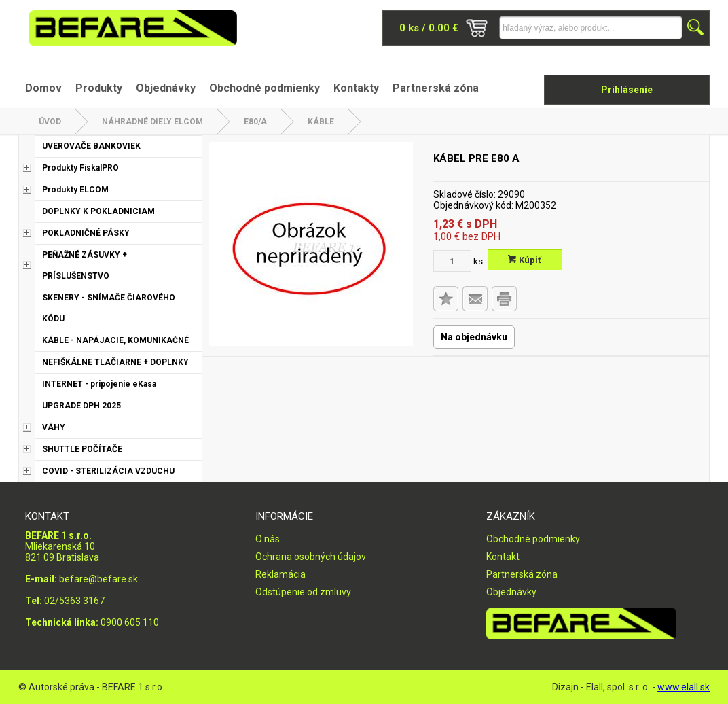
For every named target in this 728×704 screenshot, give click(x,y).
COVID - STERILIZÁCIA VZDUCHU (108, 471)
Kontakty (356, 88)
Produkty (99, 88)
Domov (43, 88)
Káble (321, 122)
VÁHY (54, 427)
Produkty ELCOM (75, 190)
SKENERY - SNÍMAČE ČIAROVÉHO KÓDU (109, 308)
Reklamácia (280, 574)
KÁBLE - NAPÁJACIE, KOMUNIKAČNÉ (115, 340)
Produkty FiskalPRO (80, 168)
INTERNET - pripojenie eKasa (99, 384)
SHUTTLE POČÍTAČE (82, 449)
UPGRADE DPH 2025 (81, 406)
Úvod (50, 122)
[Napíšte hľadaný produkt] (591, 28)
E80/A (255, 122)
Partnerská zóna (436, 88)
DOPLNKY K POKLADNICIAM (98, 211)
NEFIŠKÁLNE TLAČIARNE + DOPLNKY (115, 362)
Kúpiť (525, 260)
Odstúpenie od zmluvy (303, 592)
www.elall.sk (684, 687)
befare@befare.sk (98, 579)
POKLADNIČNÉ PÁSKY (86, 233)
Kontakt (503, 557)
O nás (268, 539)
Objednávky (166, 88)
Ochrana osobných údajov (311, 557)
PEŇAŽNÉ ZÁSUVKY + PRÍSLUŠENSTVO (85, 265)
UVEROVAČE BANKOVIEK (91, 146)
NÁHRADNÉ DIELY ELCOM (152, 122)
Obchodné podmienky (265, 88)
